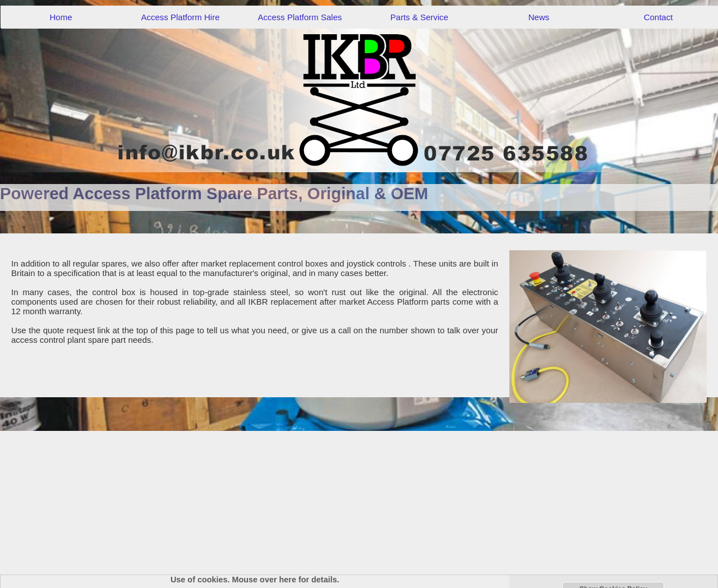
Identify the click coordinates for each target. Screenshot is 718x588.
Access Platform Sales (300, 17)
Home (61, 17)
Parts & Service (419, 17)
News (539, 17)
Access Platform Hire (180, 17)
